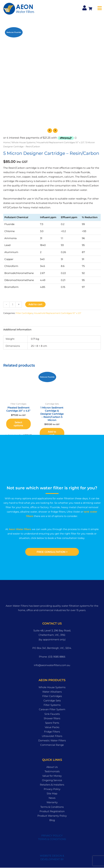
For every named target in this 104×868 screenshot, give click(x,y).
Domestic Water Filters (52, 741)
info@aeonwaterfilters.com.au (52, 666)
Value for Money (52, 776)
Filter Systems (52, 705)
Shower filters (52, 719)
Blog (52, 820)
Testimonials (52, 772)
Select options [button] (18, 424)
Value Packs (52, 727)
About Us (52, 767)
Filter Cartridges (24, 313)
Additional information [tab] (17, 330)
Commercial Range (52, 745)
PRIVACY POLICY (52, 836)
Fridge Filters (52, 732)
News (52, 798)
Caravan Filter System (52, 710)
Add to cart (35, 304)
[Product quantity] (13, 305)
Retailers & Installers (52, 785)
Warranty (52, 803)
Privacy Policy (52, 789)
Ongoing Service (52, 780)
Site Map (52, 794)
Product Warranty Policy (52, 816)
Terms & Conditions (52, 807)
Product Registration (52, 812)
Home (7, 142)
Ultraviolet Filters (52, 736)
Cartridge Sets (52, 701)
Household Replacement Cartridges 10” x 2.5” (61, 142)
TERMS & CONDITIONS (52, 839)
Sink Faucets (52, 714)
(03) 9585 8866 (57, 657)
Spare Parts (52, 723)
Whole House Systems (23, 142)
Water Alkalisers (52, 692)
